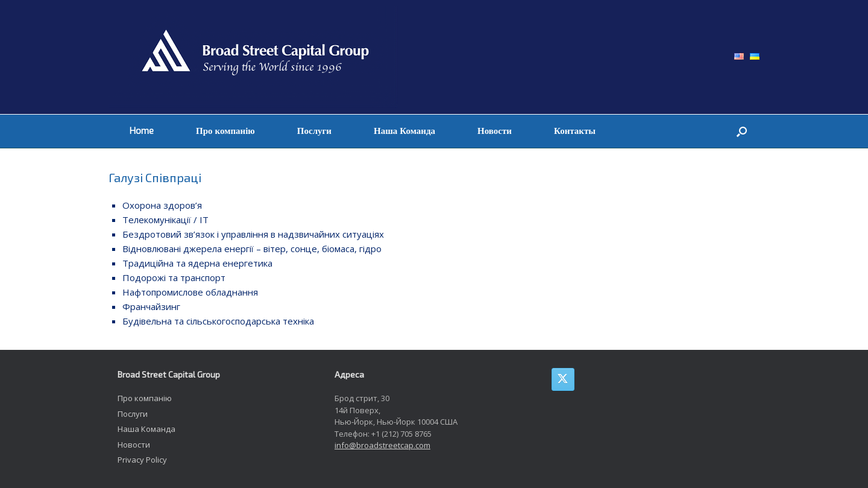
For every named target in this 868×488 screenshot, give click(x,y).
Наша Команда (404, 131)
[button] (742, 131)
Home (142, 131)
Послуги (314, 131)
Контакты (575, 131)
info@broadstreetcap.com (382, 445)
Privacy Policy (142, 460)
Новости (495, 131)
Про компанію (225, 131)
